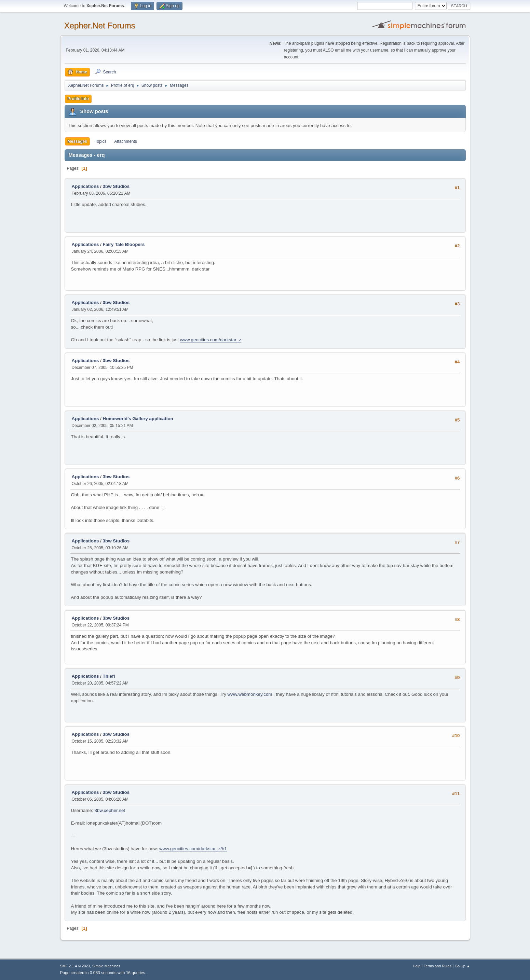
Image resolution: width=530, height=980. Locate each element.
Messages (77, 141)
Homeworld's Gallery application (138, 419)
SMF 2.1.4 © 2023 (75, 966)
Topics (101, 141)
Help (417, 966)
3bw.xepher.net (110, 810)
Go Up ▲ (463, 966)
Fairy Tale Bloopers (124, 244)
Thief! (109, 676)
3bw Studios (116, 186)
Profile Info (78, 99)
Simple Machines (106, 966)
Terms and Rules (438, 966)
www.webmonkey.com (250, 694)
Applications (85, 186)
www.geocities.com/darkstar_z (211, 340)
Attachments (126, 141)
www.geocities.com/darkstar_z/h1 (193, 849)
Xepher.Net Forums (100, 25)
